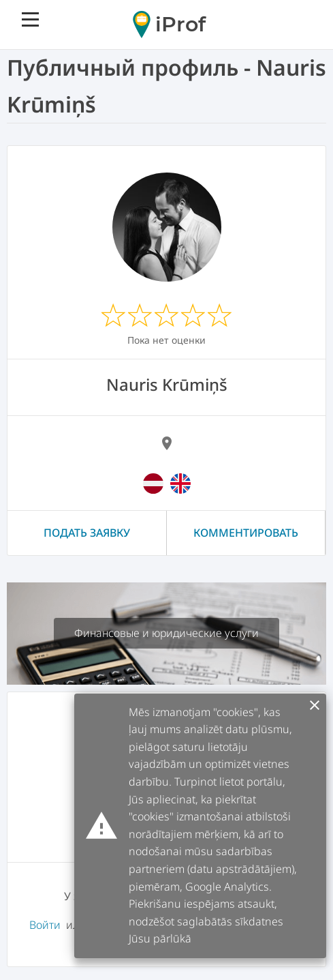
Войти (45, 925)
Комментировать (246, 533)
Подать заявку (87, 533)
